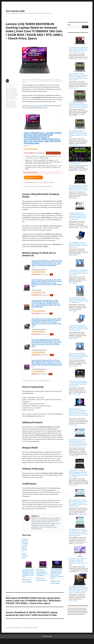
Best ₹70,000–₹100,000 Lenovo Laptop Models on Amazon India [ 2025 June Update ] (43, 574)
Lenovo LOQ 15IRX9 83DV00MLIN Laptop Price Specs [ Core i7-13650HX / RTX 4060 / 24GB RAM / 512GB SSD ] (29, 575)
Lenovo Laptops (27, 587)
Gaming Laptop (9, 102)
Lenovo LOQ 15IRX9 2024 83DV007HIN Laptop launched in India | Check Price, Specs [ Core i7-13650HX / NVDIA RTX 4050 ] (57, 575)
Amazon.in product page (35, 106)
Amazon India (9, 91)
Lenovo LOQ (13, 106)
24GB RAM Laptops (10, 101)
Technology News (13, 99)
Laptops (15, 91)
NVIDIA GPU (9, 107)
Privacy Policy (19, 633)
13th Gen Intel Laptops (11, 88)
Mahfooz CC (35, 521)
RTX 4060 (14, 107)
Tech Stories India (15, 11)
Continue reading (83, 59)
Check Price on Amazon (34, 178)
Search (69, 25)
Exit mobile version (47, 642)
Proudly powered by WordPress (30, 633)
